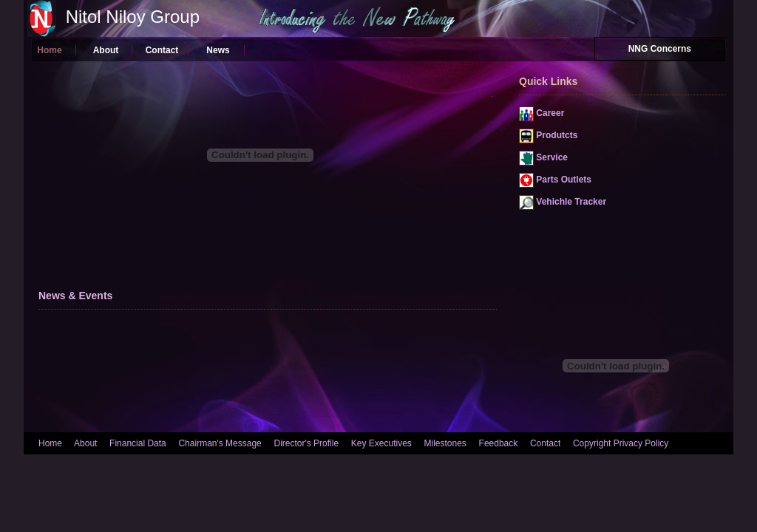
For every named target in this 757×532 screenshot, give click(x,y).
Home (49, 50)
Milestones (445, 443)
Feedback (499, 443)
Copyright (592, 443)
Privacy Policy (641, 443)
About (106, 50)
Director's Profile (306, 443)
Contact (162, 50)
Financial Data (138, 443)
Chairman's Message (220, 443)
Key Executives (381, 443)
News (218, 50)
